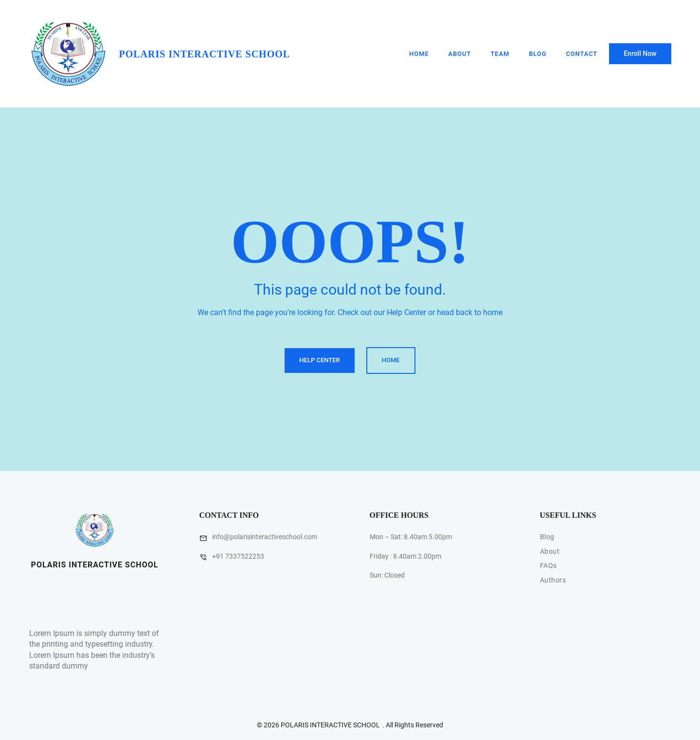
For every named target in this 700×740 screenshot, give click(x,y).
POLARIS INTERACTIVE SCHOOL (205, 54)
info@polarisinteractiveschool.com (265, 537)
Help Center (319, 360)
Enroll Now (640, 53)
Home (419, 54)
